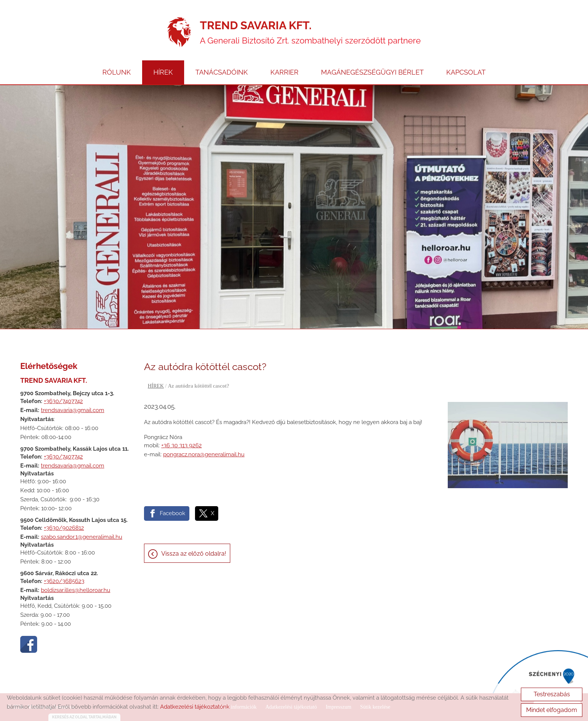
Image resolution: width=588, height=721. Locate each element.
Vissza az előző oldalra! (194, 554)
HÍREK (163, 72)
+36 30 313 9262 (181, 445)
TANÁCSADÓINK (222, 72)
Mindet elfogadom (552, 710)
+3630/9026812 (64, 528)
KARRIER (284, 72)
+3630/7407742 (63, 401)
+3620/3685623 (64, 581)
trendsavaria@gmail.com (73, 410)
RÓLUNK (117, 72)
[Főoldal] (179, 32)
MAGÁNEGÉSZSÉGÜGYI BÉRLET (372, 72)
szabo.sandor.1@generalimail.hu (82, 537)
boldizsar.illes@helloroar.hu (76, 590)
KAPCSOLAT (466, 72)
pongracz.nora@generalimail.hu (204, 454)
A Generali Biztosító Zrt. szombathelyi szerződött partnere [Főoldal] (310, 32)
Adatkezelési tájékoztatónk (195, 707)
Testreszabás (552, 694)
